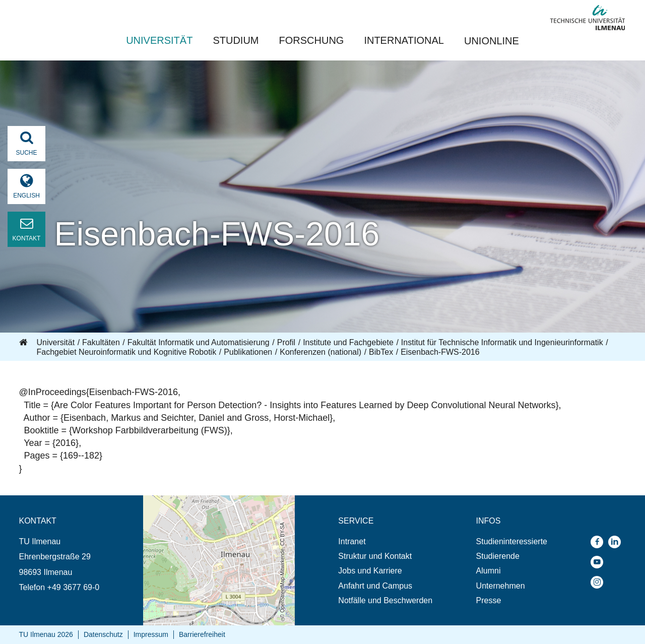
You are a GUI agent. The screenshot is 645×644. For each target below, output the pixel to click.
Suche (26, 143)
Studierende (498, 556)
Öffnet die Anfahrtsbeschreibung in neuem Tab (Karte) (218, 505)
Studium (236, 40)
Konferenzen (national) (320, 352)
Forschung (312, 40)
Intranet (352, 541)
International (404, 40)
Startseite (24, 343)
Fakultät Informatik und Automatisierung (199, 342)
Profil (286, 342)
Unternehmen (501, 586)
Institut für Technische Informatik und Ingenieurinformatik (502, 342)
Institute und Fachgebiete (348, 342)
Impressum (151, 634)
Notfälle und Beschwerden (385, 600)
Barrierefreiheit (202, 634)
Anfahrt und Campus (375, 586)
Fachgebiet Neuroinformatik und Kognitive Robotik (127, 352)
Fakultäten (101, 342)
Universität (159, 40)
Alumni (489, 571)
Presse (489, 600)
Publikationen (248, 352)
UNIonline (492, 41)
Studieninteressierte (512, 541)
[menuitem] (385, 541)
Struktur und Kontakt (375, 556)
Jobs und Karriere (370, 571)
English (26, 196)
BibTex (381, 352)
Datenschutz (103, 634)
